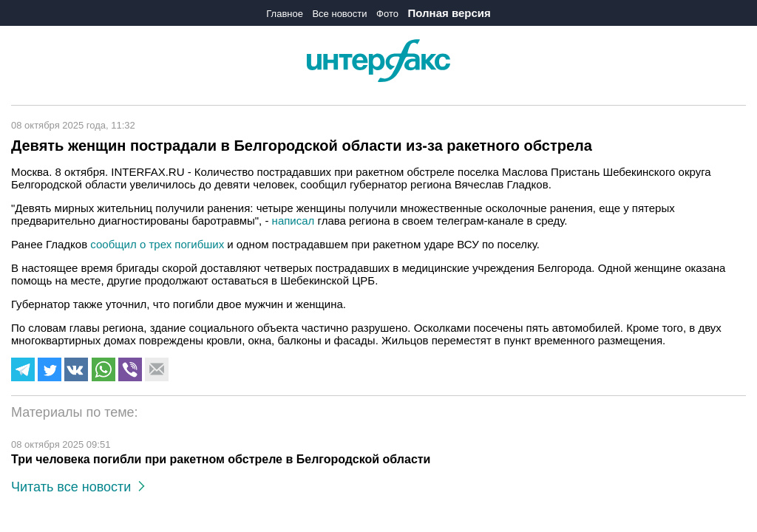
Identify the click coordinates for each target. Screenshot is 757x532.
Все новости (339, 14)
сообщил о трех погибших (157, 244)
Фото (387, 14)
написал (293, 221)
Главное (285, 14)
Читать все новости (78, 487)
